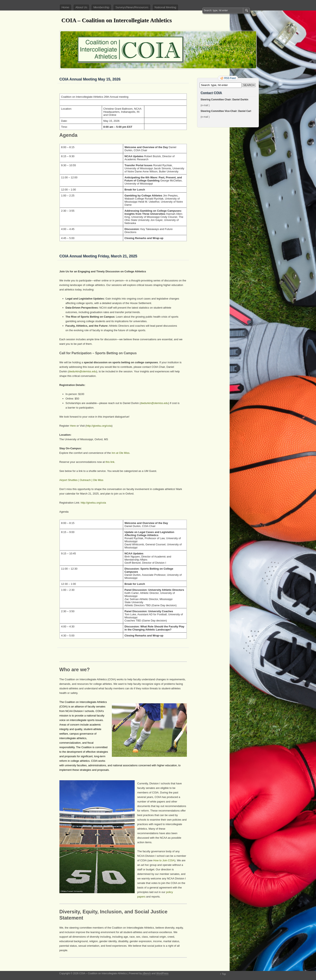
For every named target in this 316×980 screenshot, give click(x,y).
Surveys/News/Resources (132, 7)
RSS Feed (230, 78)
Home (65, 7)
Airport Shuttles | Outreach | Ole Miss (81, 480)
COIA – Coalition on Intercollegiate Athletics (117, 20)
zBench (147, 973)
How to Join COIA (164, 860)
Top (224, 974)
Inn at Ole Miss (121, 453)
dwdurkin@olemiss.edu (83, 371)
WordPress (162, 973)
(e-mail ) (205, 105)
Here (73, 426)
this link (110, 462)
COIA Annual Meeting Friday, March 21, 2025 (98, 256)
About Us (81, 7)
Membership (101, 7)
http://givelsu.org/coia (99, 426)
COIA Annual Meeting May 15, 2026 (90, 79)
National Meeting (165, 7)
